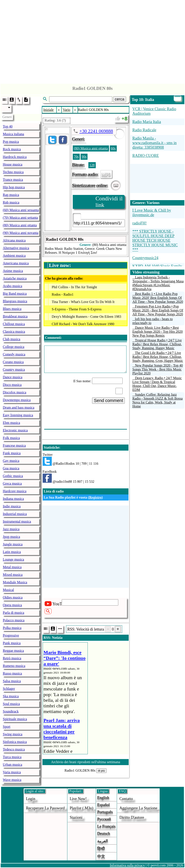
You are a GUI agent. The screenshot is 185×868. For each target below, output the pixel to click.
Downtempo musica (17, 400)
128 (92, 165)
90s (84, 157)
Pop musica (11, 142)
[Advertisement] (93, 41)
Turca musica (12, 757)
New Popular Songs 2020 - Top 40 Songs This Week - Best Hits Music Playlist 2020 (158, 369)
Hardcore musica (15, 491)
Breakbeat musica (15, 316)
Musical (8, 590)
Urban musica (12, 765)
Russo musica (12, 673)
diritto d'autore (132, 817)
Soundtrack (11, 711)
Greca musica (12, 483)
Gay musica (11, 461)
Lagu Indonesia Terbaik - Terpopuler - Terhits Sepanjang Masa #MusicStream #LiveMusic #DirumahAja (158, 283)
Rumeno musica (14, 666)
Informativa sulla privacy (127, 865)
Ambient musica (14, 256)
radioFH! (140, 223)
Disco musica (12, 385)
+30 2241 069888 (96, 131)
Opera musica (12, 605)
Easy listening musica (18, 415)
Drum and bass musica (19, 408)
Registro (95, 497)
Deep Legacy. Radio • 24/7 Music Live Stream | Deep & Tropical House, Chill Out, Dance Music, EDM (157, 384)
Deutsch (104, 833)
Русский (104, 819)
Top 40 (8, 126)
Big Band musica (15, 294)
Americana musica (16, 263)
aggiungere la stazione (138, 808)
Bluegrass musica (15, 301)
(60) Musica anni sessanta (21, 210)
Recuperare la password (45, 808)
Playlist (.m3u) (82, 808)
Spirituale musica (15, 719)
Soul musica (11, 704)
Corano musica (13, 362)
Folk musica (11, 438)
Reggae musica (13, 651)
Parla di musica (14, 613)
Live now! (78, 799)
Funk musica (12, 453)
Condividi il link (109, 202)
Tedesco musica (14, 749)
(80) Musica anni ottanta (20, 225)
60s (113, 148)
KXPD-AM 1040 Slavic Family (157, 266)
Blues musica (12, 309)
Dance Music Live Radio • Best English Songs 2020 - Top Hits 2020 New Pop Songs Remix (157, 332)
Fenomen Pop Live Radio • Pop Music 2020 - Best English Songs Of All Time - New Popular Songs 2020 (158, 310)
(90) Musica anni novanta (21, 233)
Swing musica (13, 734)
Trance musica (13, 180)
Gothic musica (13, 476)
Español (104, 805)
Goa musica (11, 468)
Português (105, 812)
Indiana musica (13, 499)
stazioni (76, 817)
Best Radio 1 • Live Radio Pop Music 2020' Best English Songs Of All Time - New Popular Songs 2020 (158, 298)
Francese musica (14, 446)
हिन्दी (101, 849)
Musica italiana (13, 134)
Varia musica (12, 772)
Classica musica (14, 332)
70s (76, 157)
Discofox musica (15, 392)
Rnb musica (11, 202)
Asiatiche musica (15, 278)
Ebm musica (11, 423)
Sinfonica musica (15, 742)
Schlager (9, 689)
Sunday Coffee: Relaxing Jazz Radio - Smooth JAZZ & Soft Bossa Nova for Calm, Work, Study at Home (157, 400)
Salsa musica (12, 681)
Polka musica (12, 628)
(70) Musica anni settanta (20, 218)
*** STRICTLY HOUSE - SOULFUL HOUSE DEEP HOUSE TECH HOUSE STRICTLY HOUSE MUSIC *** (155, 240)
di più (101, 771)
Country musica (14, 370)
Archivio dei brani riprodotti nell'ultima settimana (85, 762)
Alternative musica (16, 248)
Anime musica (13, 271)
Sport (7, 727)
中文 (101, 856)
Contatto (126, 799)
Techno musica (13, 172)
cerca (120, 99)
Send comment (108, 400)
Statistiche (51, 447)
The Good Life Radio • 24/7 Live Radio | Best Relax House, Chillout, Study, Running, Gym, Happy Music (158, 357)
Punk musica (12, 643)
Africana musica (14, 240)
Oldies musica (13, 597)
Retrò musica (12, 658)
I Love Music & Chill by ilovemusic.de (152, 213)
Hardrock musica (15, 157)
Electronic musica (15, 430)
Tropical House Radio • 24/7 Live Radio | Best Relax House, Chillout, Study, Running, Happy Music (157, 344)
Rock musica (12, 149)
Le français (106, 826)
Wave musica (12, 780)
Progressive (11, 635)
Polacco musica (14, 620)
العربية (103, 841)
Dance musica (13, 377)
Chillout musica (14, 324)
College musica (14, 347)
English (103, 798)
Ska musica (11, 696)
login (31, 799)
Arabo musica (12, 286)
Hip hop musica (14, 187)
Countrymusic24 (145, 258)
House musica (13, 164)
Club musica (11, 339)
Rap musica (11, 195)
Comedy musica (14, 354)
